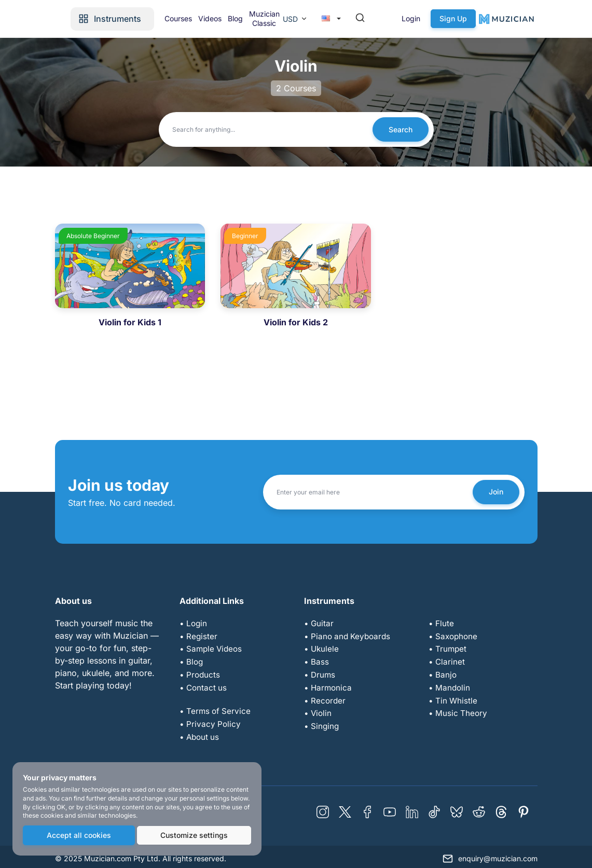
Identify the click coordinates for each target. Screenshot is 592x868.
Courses (233, 18)
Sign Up (522, 18)
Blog (298, 18)
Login (480, 18)
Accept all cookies (78, 836)
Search (400, 129)
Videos (269, 18)
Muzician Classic (331, 18)
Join (495, 492)
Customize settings (194, 836)
